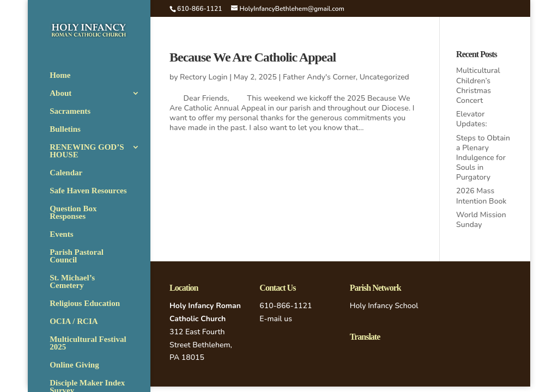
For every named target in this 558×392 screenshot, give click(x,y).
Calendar (66, 173)
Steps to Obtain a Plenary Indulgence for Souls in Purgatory (483, 158)
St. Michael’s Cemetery (72, 282)
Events (61, 234)
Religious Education (85, 304)
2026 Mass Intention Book (481, 196)
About (60, 93)
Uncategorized (384, 77)
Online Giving (74, 365)
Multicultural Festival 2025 (88, 343)
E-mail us (276, 319)
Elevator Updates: (472, 119)
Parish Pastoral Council (77, 256)
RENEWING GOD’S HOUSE (87, 151)
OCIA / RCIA (74, 321)
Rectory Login (204, 77)
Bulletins (65, 129)
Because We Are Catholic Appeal (253, 57)
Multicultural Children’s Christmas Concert (478, 85)
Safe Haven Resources (88, 191)
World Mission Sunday (481, 220)
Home (60, 75)
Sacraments (70, 111)
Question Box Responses (73, 213)
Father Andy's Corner (319, 77)
